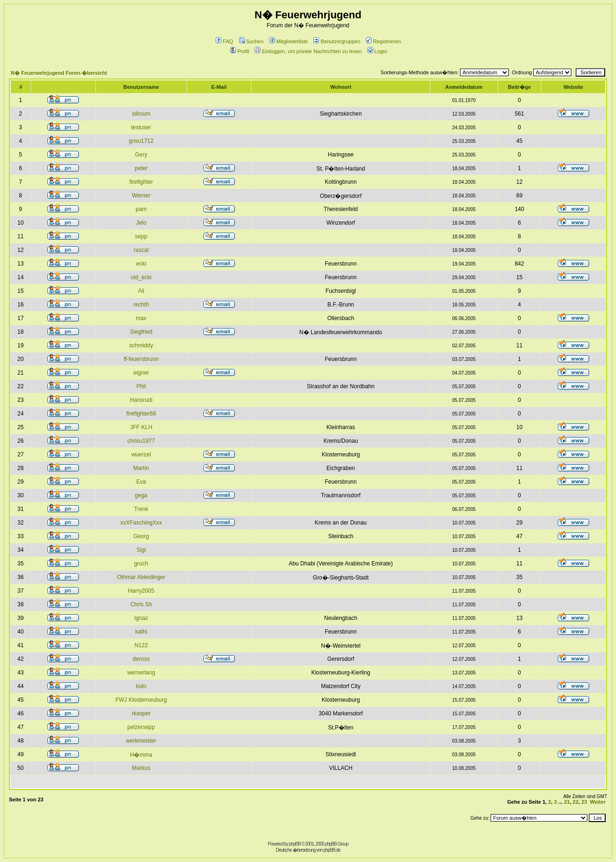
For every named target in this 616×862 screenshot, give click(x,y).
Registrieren (383, 41)
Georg (141, 536)
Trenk (141, 509)
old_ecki (141, 277)
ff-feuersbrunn (141, 359)
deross (141, 659)
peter (141, 168)
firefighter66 (141, 414)
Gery (141, 155)
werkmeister (141, 741)
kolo (141, 686)
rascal (141, 250)
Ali (141, 291)
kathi (141, 632)
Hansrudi (141, 400)
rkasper (141, 713)
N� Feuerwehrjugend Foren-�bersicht (59, 73)
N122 (141, 645)
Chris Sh (141, 604)
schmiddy (141, 345)
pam (141, 209)
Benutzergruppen (337, 41)
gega (141, 495)
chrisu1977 (141, 441)
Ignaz (141, 618)
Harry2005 (141, 591)
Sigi (141, 550)
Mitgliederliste (289, 41)
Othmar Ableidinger (141, 577)
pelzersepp (141, 727)
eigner (141, 373)
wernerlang (141, 673)
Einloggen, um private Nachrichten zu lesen (308, 51)
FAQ (224, 41)
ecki (141, 264)
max (141, 318)
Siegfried (141, 332)
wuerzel (141, 455)
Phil (141, 386)
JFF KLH (141, 427)
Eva (141, 482)
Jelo (141, 223)
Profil (240, 51)
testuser (141, 127)
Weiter (598, 802)
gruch (141, 564)
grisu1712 (141, 141)
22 (576, 802)
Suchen (251, 41)
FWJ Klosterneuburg (141, 700)
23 (584, 802)
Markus (141, 768)
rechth (141, 305)
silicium (141, 114)
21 (567, 802)
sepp (141, 236)
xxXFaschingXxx (141, 523)
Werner (141, 196)
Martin (141, 468)
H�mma (141, 755)
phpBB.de (332, 850)
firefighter (141, 182)
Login (377, 51)
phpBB (295, 844)
